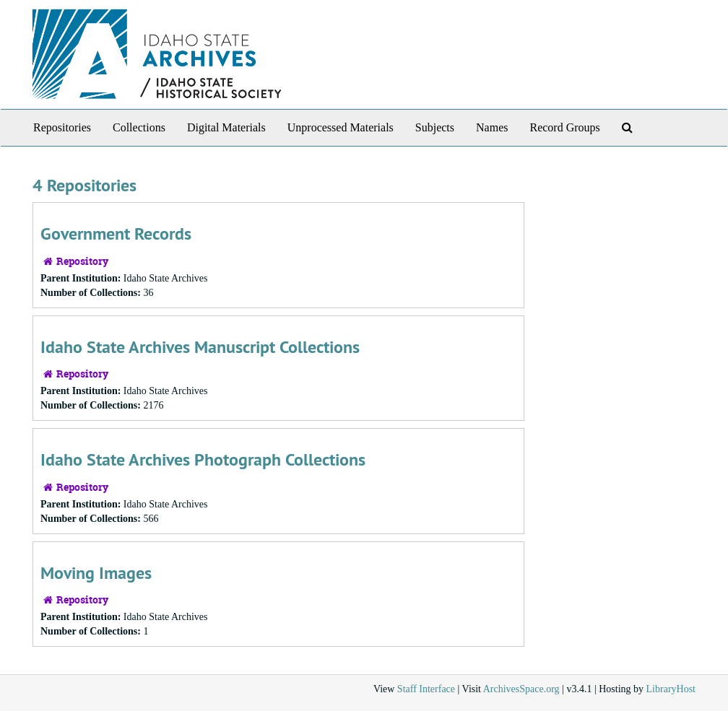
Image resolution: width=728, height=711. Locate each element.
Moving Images (96, 573)
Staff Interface (426, 689)
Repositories (62, 127)
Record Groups (564, 127)
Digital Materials (226, 127)
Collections (139, 127)
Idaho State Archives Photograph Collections (203, 459)
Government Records (116, 234)
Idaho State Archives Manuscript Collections (200, 347)
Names (492, 127)
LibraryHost (671, 689)
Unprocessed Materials (341, 127)
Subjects (435, 127)
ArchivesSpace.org (521, 689)
